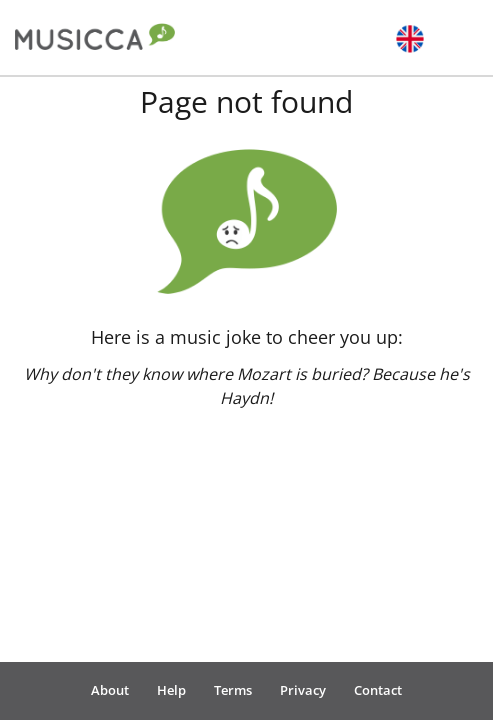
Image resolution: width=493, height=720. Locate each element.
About (110, 690)
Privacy (303, 690)
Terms (233, 690)
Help (171, 690)
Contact (378, 690)
